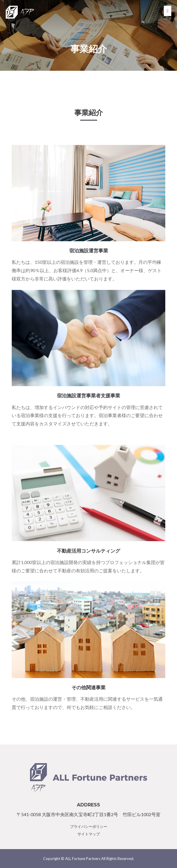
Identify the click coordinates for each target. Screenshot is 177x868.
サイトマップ (89, 834)
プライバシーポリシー (89, 826)
